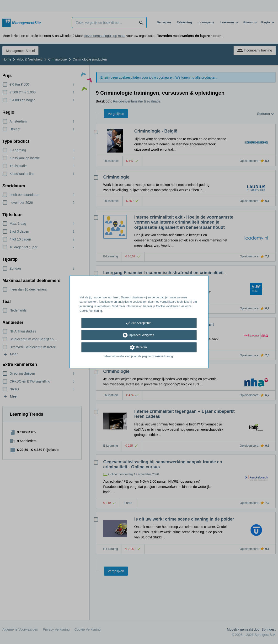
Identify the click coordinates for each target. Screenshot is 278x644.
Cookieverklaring (162, 356)
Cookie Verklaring (91, 311)
